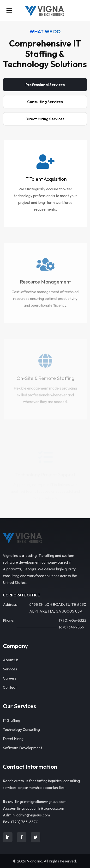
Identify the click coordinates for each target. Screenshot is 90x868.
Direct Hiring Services (45, 119)
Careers (10, 678)
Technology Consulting (21, 729)
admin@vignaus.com (33, 815)
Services (10, 669)
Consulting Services (45, 102)
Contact (10, 687)
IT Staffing (12, 720)
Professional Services (45, 85)
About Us (11, 660)
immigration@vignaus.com (45, 801)
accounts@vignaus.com (45, 808)
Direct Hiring (13, 739)
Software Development (22, 748)
